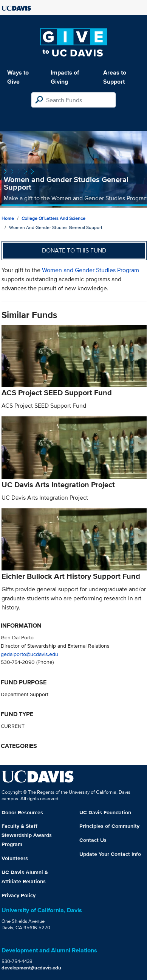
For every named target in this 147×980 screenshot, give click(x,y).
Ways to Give (18, 77)
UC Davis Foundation (105, 812)
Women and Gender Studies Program (91, 270)
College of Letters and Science (53, 218)
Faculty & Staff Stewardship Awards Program (27, 835)
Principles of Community (109, 826)
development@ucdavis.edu (31, 968)
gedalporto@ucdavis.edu (29, 654)
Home (8, 218)
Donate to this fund (74, 250)
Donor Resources (22, 812)
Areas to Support (115, 77)
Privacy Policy (19, 895)
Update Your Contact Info (110, 854)
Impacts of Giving (65, 77)
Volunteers (15, 858)
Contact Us (93, 840)
